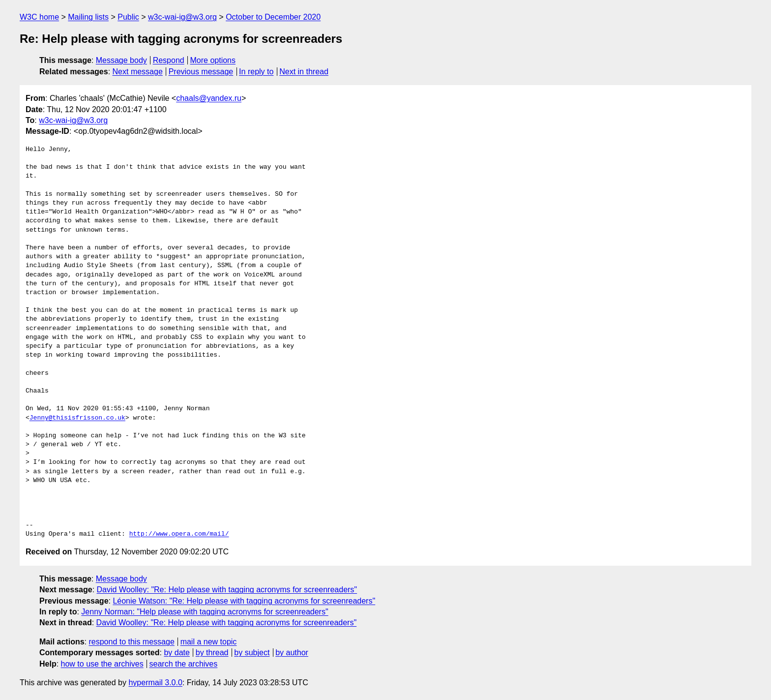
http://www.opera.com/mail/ (179, 534)
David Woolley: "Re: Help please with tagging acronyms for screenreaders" (227, 590)
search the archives (184, 664)
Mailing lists (88, 17)
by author (292, 653)
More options (213, 60)
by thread (212, 653)
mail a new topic (209, 642)
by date (177, 653)
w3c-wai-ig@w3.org (182, 17)
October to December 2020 (273, 17)
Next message (138, 72)
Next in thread (304, 72)
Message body (121, 60)
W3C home (39, 17)
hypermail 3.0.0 (155, 683)
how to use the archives (102, 664)
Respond (169, 60)
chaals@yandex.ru (209, 98)
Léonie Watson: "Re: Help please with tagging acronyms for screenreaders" (244, 601)
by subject (252, 653)
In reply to (256, 72)
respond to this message (131, 642)
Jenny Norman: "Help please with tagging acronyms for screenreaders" (205, 612)
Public (128, 17)
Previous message (201, 72)
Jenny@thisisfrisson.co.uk (77, 418)
